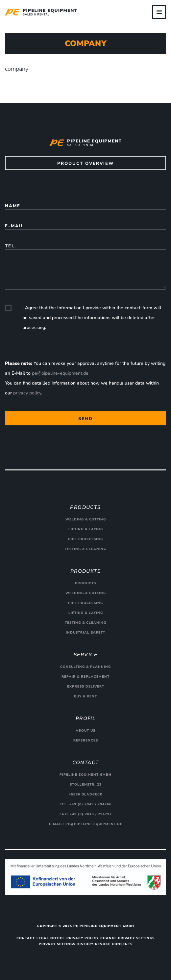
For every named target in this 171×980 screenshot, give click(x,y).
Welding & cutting (86, 519)
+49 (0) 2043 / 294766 (90, 804)
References (86, 741)
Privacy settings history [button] (66, 944)
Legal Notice (51, 938)
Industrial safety (85, 633)
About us (85, 731)
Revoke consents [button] (114, 944)
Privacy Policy (83, 938)
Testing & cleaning (85, 549)
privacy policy (27, 393)
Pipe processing (85, 539)
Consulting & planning (85, 667)
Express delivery (86, 687)
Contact (26, 938)
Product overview (86, 163)
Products (85, 583)
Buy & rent (85, 696)
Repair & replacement (85, 677)
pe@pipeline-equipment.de (60, 373)
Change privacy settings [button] (127, 938)
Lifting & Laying (86, 529)
